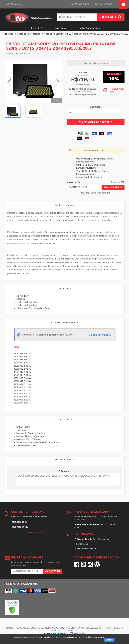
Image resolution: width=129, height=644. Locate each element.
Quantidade (96, 107)
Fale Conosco (81, 544)
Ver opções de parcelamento (83, 95)
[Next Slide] (58, 82)
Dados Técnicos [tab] (64, 420)
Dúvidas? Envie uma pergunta (96, 193)
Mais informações (96, 637)
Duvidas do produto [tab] (64, 460)
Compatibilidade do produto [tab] (64, 322)
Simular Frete (113, 187)
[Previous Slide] (9, 82)
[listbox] (96, 112)
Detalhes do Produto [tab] (64, 205)
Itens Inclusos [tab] (65, 288)
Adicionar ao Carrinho (96, 122)
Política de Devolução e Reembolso (92, 539)
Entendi (109, 640)
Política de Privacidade (86, 549)
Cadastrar (53, 571)
